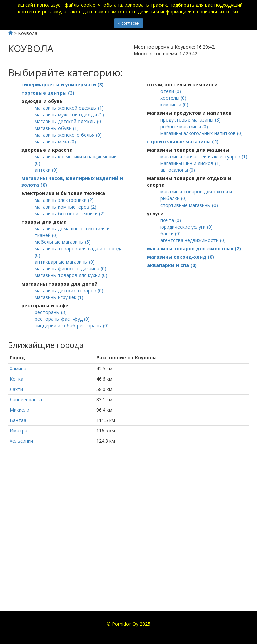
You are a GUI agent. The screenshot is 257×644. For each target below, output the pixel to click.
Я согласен (129, 23)
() (63, 85)
